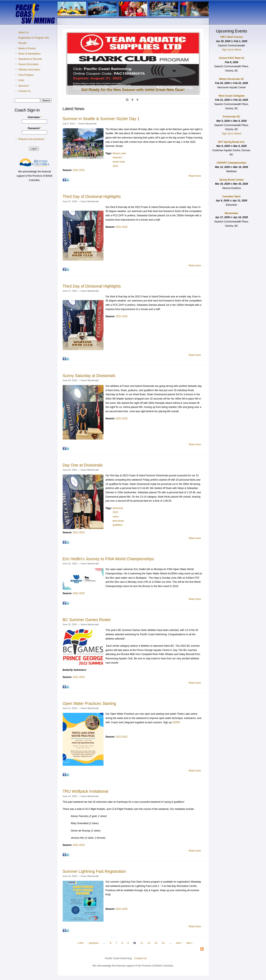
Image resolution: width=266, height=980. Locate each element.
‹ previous (93, 943)
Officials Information (29, 70)
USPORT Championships (231, 163)
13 (156, 943)
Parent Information (29, 64)
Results (23, 43)
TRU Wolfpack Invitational (85, 791)
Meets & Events (27, 48)
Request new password (31, 139)
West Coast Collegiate (231, 96)
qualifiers (117, 525)
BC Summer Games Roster (87, 620)
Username (35, 117)
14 (163, 943)
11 (142, 943)
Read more (195, 176)
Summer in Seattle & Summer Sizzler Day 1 (101, 119)
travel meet (119, 162)
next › (179, 943)
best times (118, 521)
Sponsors (24, 86)
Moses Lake (119, 153)
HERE (176, 722)
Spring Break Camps (231, 180)
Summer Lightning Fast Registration (94, 871)
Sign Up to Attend (232, 50)
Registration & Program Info (34, 38)
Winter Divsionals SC (231, 79)
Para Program (26, 75)
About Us (23, 32)
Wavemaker (231, 213)
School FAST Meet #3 (232, 58)
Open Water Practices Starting (89, 703)
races (116, 517)
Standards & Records (30, 59)
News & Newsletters (29, 54)
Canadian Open (231, 196)
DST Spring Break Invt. (231, 142)
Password (35, 128)
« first (80, 943)
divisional (118, 508)
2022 (115, 166)
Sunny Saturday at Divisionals (89, 376)
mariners (117, 157)
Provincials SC (231, 117)
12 (149, 943)
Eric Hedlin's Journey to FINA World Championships (108, 559)
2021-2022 (79, 170)
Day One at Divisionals (83, 465)
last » (190, 943)
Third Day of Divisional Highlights (92, 196)
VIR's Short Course (231, 37)
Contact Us (24, 91)
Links (21, 80)
